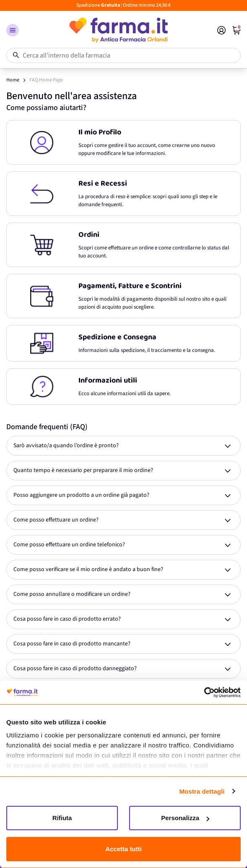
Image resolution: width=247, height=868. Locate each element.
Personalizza (185, 818)
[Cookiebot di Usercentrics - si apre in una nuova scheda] (204, 692)
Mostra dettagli (202, 791)
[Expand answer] (123, 446)
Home (13, 80)
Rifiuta (62, 818)
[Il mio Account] (221, 30)
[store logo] (118, 30)
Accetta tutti (123, 849)
